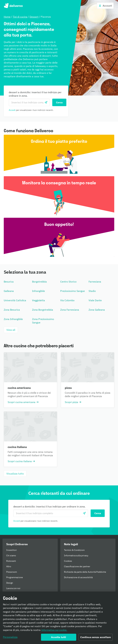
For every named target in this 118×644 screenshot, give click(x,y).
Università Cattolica (15, 300)
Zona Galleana (97, 310)
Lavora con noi (13, 588)
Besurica (9, 282)
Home (7, 17)
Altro (9, 566)
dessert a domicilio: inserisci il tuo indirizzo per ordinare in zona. (35, 94)
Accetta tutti (59, 637)
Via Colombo (67, 300)
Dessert (34, 17)
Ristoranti (11, 561)
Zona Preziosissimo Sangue (43, 321)
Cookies (68, 561)
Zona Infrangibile (13, 319)
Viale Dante (95, 300)
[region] (59, 618)
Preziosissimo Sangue (73, 291)
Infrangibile (38, 291)
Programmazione (15, 577)
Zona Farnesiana (70, 310)
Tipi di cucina (20, 17)
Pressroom (12, 572)
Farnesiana (95, 282)
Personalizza (10, 637)
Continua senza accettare (96, 637)
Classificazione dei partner (77, 566)
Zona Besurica (12, 310)
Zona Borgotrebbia (43, 310)
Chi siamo (11, 556)
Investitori (12, 550)
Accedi (12, 110)
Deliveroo (13, 6)
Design (10, 583)
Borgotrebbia (39, 282)
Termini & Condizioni (74, 550)
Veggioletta (38, 300)
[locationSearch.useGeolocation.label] (46, 102)
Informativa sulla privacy (76, 556)
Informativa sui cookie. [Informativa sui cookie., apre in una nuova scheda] (54, 630)
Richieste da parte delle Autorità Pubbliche (85, 572)
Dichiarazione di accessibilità (78, 577)
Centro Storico (68, 282)
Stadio (92, 291)
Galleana (9, 291)
